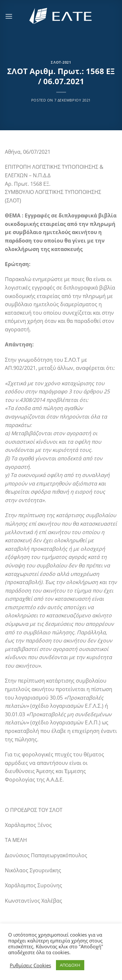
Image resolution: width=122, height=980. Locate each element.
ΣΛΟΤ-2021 (61, 62)
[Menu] (9, 16)
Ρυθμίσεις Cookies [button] (30, 965)
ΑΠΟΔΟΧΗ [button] (70, 965)
